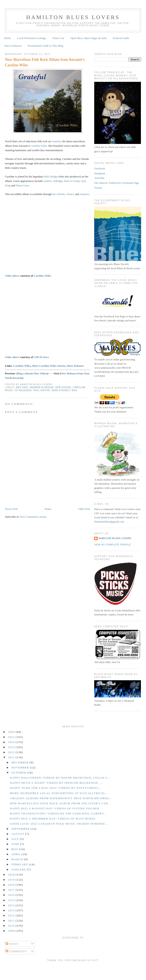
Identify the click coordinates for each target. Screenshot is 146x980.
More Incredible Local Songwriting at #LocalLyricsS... (59, 793)
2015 (12, 900)
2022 (12, 752)
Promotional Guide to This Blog (46, 46)
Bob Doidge (51, 176)
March (18, 859)
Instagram (100, 173)
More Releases (75, 366)
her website (59, 194)
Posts (12, 944)
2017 (12, 890)
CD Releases (23, 390)
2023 (12, 747)
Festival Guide (121, 38)
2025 (12, 737)
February (20, 864)
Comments (16, 951)
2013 (12, 910)
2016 (12, 895)
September (21, 829)
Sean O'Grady (61, 390)
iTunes (70, 194)
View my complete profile (113, 545)
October (19, 773)
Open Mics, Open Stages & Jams (88, 38)
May (15, 849)
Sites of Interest (13, 46)
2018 (12, 885)
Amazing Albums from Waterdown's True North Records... (61, 798)
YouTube (99, 178)
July (16, 839)
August (18, 834)
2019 (12, 880)
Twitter (98, 188)
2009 (12, 931)
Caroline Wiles (39, 146)
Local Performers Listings (32, 38)
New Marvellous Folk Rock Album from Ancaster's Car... (60, 803)
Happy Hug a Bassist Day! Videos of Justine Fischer (54, 808)
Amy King (22, 387)
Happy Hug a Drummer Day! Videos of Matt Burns (53, 819)
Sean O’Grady (72, 181)
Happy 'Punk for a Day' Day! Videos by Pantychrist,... (56, 788)
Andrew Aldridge (53, 181)
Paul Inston (41, 390)
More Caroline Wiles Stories (49, 366)
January (19, 869)
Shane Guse (22, 185)
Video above (12, 276)
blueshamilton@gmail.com (109, 522)
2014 (12, 905)
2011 (12, 921)
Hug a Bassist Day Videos (32, 373)
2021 (12, 757)
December (21, 762)
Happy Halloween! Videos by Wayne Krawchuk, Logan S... (60, 778)
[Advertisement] (73, 970)
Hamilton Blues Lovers (73, 17)
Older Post (84, 509)
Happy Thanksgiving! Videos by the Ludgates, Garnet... (58, 813)
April (17, 854)
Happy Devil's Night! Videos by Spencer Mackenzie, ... (56, 783)
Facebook (100, 168)
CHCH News (41, 357)
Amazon (84, 194)
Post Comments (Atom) (33, 517)
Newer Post (11, 509)
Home (8, 38)
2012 (12, 915)
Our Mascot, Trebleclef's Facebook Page (117, 183)
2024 (12, 742)
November (21, 767)
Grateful (56, 141)
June (16, 844)
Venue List (58, 38)
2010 (12, 926)
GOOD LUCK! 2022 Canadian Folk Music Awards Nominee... (59, 824)
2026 (12, 732)
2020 (12, 875)
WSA (74, 390)
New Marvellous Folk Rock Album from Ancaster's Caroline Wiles (45, 62)
